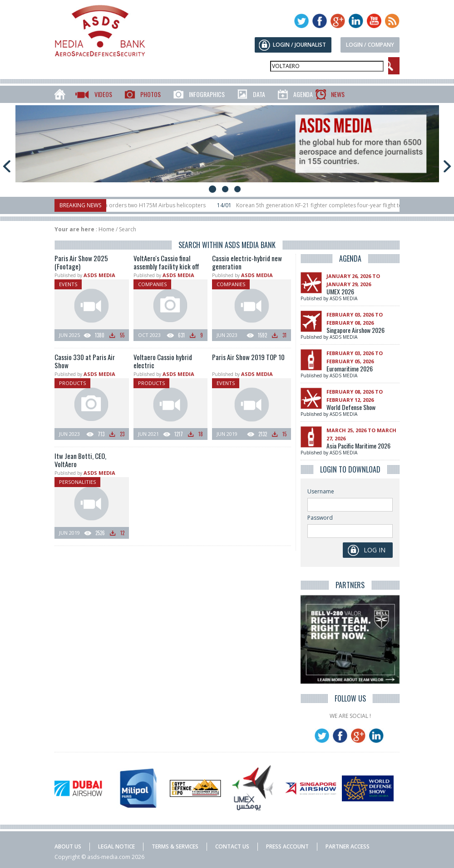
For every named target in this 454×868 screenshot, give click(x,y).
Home (106, 229)
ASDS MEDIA (99, 275)
